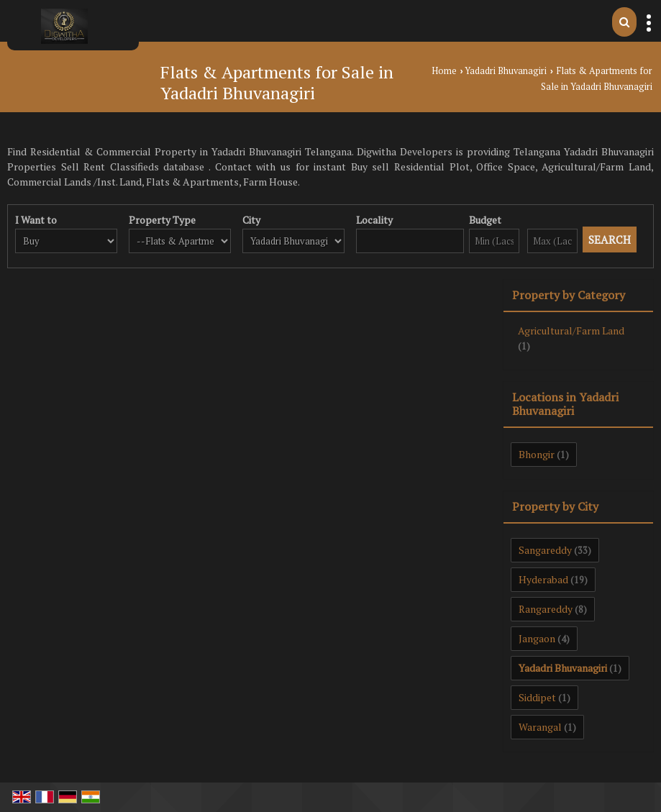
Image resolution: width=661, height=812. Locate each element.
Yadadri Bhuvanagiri (506, 71)
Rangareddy (546, 609)
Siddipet (537, 697)
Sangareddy (545, 550)
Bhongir (537, 454)
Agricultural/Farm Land (571, 330)
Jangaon (537, 638)
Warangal (540, 727)
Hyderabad (543, 579)
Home (444, 71)
